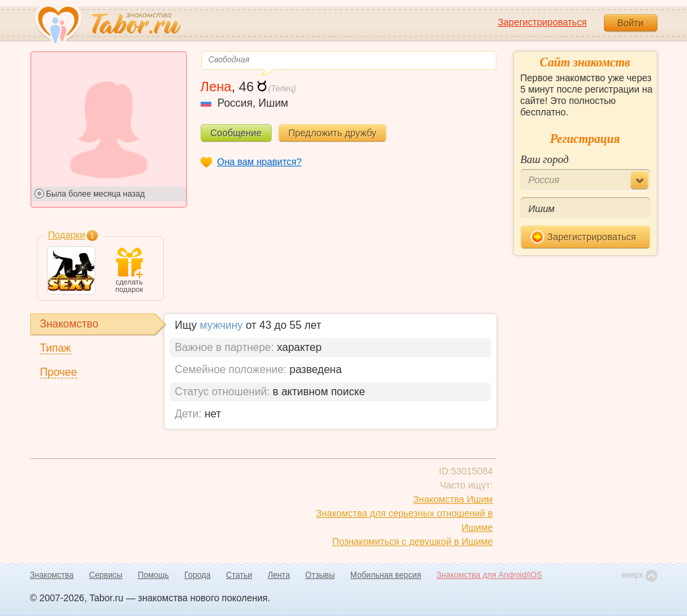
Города (198, 575)
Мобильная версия (386, 575)
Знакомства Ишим (453, 499)
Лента (279, 575)
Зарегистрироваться (542, 22)
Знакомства (52, 575)
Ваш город (545, 159)
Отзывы (320, 575)
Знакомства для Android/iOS (489, 575)
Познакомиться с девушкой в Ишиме (412, 542)
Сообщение (236, 133)
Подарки (67, 235)
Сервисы (106, 575)
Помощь (154, 575)
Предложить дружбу (332, 133)
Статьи (239, 575)
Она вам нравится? (260, 162)
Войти (630, 23)
